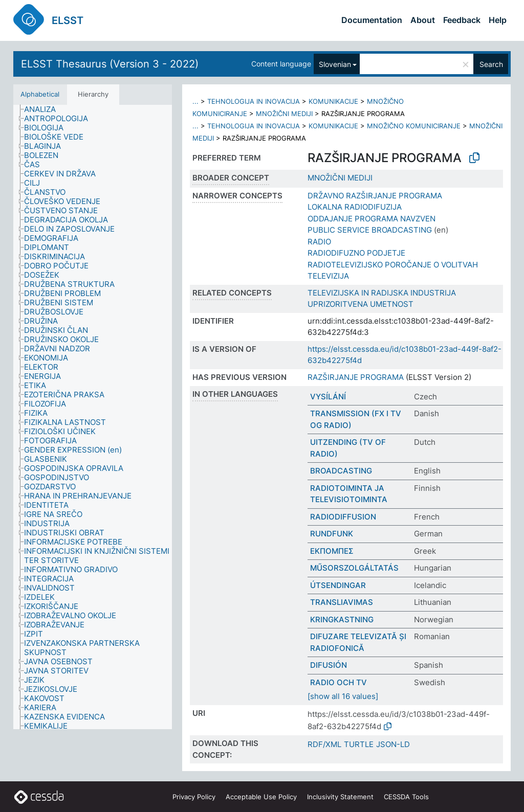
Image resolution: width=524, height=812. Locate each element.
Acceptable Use (261, 797)
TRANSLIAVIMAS (342, 602)
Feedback (462, 20)
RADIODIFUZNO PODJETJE (356, 253)
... (195, 101)
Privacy (194, 797)
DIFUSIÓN (329, 665)
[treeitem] (44, 109)
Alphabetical (40, 94)
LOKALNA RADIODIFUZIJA (355, 207)
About (423, 20)
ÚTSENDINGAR (338, 585)
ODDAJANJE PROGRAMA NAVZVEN (372, 219)
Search (491, 64)
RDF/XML (324, 744)
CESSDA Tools (406, 797)
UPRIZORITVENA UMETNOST (361, 304)
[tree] (93, 417)
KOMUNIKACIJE (333, 101)
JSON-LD (393, 744)
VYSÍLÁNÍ (328, 397)
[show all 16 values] (343, 696)
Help (498, 20)
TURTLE (359, 744)
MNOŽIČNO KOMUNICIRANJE (414, 126)
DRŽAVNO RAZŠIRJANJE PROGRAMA (375, 196)
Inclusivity (340, 797)
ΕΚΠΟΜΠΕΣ (332, 551)
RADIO (319, 242)
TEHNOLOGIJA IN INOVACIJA (254, 101)
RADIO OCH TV (339, 682)
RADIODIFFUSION (343, 517)
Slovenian (335, 64)
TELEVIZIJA (328, 276)
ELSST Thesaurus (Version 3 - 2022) (110, 64)
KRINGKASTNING (342, 619)
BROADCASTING (341, 471)
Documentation (372, 20)
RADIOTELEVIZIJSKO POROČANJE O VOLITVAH (393, 265)
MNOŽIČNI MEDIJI (284, 114)
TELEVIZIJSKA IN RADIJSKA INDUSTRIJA (382, 293)
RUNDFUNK (332, 534)
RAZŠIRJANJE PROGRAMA (356, 377)
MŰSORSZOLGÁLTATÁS (354, 568)
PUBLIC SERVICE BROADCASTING (370, 230)
